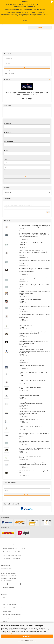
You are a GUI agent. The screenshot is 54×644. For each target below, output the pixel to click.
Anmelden (27, 67)
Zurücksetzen (27, 180)
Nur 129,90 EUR (27, 98)
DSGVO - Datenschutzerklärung (11, 604)
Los (48, 212)
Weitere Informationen (27, 641)
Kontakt (5, 621)
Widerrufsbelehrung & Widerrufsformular (13, 608)
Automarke (7, 132)
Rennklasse (7, 123)
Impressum (6, 601)
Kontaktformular (8, 587)
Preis (5, 159)
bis (5, 164)
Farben (6, 150)
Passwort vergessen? (9, 73)
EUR (5, 170)
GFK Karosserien (9, 141)
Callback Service (7, 611)
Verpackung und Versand (9, 618)
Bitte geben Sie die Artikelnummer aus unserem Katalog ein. (18, 205)
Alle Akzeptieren (27, 636)
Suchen (40, 28)
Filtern (27, 176)
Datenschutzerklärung (7, 633)
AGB (4, 598)
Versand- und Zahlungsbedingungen (12, 615)
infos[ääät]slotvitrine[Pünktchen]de (13, 584)
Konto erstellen (7, 71)
